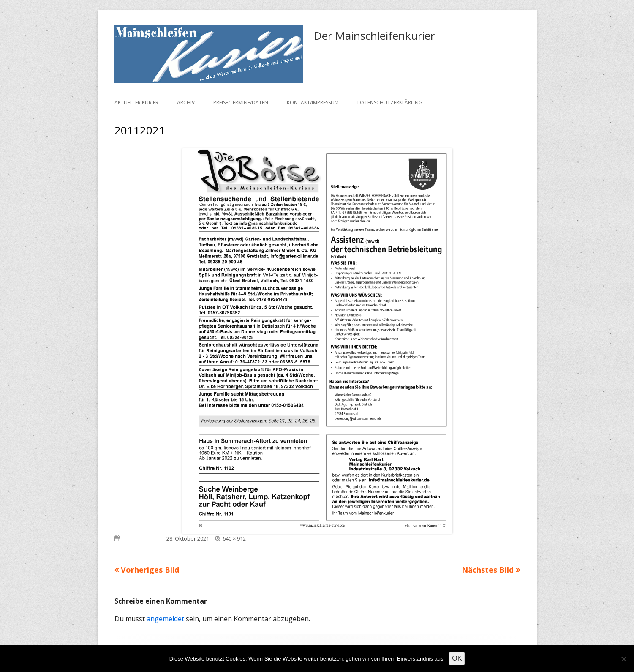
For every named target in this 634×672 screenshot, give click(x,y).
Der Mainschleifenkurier (374, 36)
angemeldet (165, 619)
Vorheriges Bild (150, 570)
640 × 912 (234, 538)
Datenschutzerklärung (390, 102)
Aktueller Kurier (136, 102)
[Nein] (623, 659)
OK (457, 658)
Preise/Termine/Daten (241, 102)
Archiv (186, 102)
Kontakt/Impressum (313, 102)
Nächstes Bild (488, 570)
